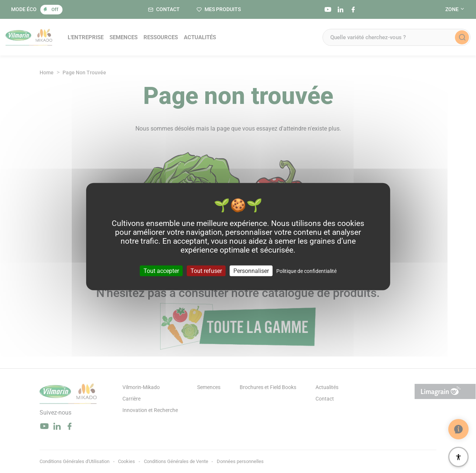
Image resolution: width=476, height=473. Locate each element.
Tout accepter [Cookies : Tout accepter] (161, 271)
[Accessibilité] (458, 457)
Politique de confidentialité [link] (306, 271)
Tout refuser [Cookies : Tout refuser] (206, 271)
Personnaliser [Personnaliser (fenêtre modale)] (251, 271)
